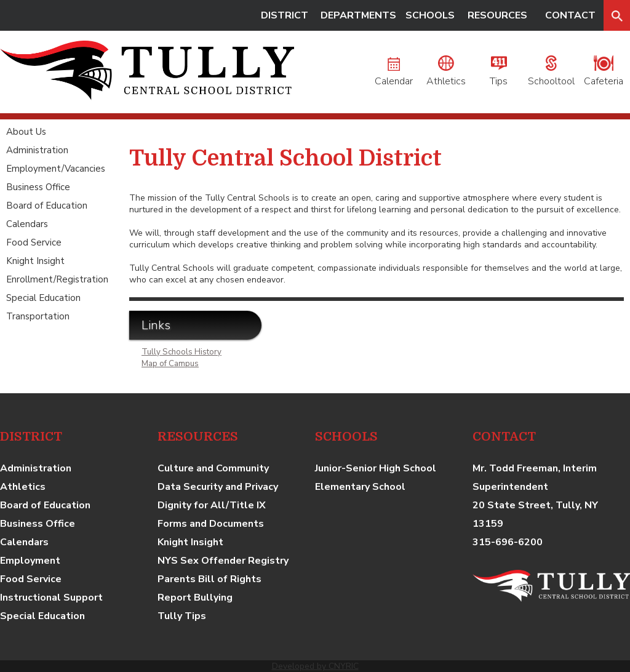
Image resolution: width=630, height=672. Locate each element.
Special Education (43, 298)
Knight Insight (35, 261)
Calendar (394, 74)
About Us (26, 132)
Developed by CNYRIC (315, 666)
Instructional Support (51, 598)
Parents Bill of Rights (209, 579)
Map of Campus (170, 364)
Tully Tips (182, 616)
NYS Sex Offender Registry (223, 561)
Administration (37, 150)
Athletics (446, 74)
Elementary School (360, 487)
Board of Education (47, 206)
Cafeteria (604, 74)
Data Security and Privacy (218, 487)
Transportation (38, 316)
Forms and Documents (211, 524)
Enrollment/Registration (57, 279)
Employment (30, 561)
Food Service (34, 242)
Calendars (27, 224)
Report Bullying (195, 598)
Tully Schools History (181, 352)
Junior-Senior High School (376, 468)
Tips (499, 74)
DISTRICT (285, 15)
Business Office (38, 187)
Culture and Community (213, 468)
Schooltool (551, 74)
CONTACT (570, 15)
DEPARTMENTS (358, 15)
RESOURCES (497, 15)
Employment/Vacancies (56, 169)
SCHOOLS (430, 15)
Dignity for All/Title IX (212, 505)
